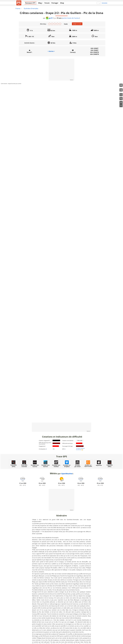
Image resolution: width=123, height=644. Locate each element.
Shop (62, 3)
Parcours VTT (30, 3)
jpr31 (49, 18)
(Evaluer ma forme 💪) (80, 449)
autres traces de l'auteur (71, 18)
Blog (40, 3)
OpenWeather (67, 474)
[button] (121, 85)
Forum (47, 3)
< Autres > (51, 51)
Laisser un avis (77, 24)
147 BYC (78, 448)
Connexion (105, 3)
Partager (55, 3)
